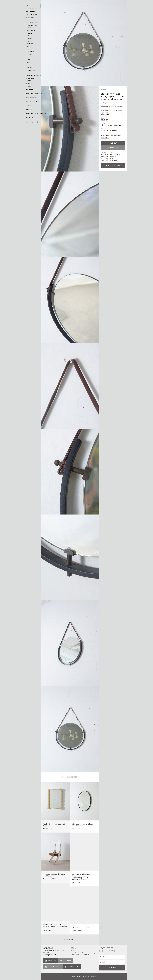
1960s (108, 103)
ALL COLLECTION (32, 15)
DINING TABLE (33, 23)
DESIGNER (29, 78)
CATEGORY (29, 17)
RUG (28, 62)
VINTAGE (105, 138)
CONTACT (52, 961)
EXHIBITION (31, 90)
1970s (51, 829)
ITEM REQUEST (54, 967)
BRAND (28, 83)
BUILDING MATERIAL (34, 76)
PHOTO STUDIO (32, 102)
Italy (103, 103)
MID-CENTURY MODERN (111, 136)
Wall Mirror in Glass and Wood (54, 825)
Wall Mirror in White (81, 928)
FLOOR (30, 54)
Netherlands (47, 879)
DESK (30, 28)
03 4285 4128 (113, 148)
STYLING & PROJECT (34, 94)
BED (28, 46)
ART (28, 73)
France (46, 829)
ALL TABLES (31, 20)
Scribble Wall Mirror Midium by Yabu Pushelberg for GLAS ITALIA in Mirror (81, 877)
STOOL (30, 38)
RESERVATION (114, 165)
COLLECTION (31, 12)
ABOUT (29, 117)
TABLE (30, 57)
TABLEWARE (31, 70)
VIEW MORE (69, 940)
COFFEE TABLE (33, 25)
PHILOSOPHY (31, 98)
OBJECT (29, 68)
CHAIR (30, 33)
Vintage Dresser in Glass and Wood (54, 875)
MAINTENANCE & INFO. (35, 113)
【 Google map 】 (50, 955)
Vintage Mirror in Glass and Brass (82, 825)
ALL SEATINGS (32, 31)
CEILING (31, 52)
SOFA (30, 36)
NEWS (28, 110)
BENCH (30, 41)
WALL (30, 60)
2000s (78, 882)
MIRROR (30, 65)
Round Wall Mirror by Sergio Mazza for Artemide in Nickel (55, 926)
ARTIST (28, 81)
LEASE (28, 106)
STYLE (28, 86)
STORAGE (30, 44)
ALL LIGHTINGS (32, 49)
